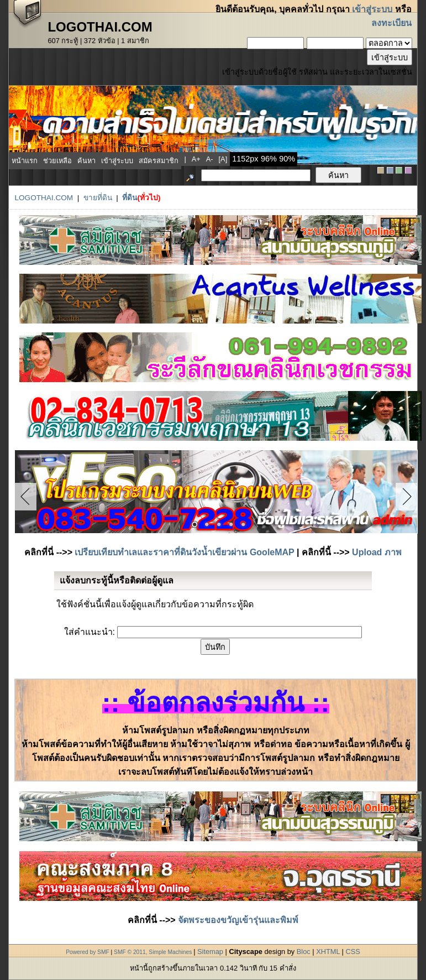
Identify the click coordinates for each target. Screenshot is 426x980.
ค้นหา (86, 161)
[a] (223, 159)
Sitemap (210, 952)
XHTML (328, 952)
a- (210, 159)
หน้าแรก (25, 161)
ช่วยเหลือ (57, 161)
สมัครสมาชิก (159, 161)
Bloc (304, 952)
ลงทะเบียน (391, 23)
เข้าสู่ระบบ (372, 9)
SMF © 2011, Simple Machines (153, 952)
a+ (196, 159)
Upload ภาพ (377, 552)
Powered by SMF (88, 952)
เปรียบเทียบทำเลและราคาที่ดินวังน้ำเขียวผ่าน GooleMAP (184, 552)
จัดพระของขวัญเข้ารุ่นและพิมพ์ (238, 920)
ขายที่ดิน (98, 198)
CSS (353, 952)
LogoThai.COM (44, 198)
